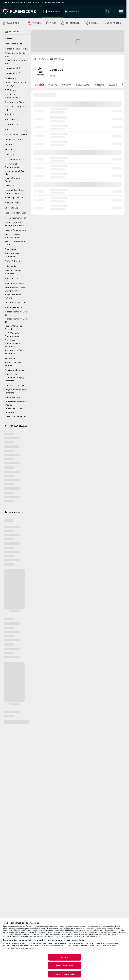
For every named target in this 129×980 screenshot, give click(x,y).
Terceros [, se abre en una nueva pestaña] (100, 936)
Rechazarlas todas (64, 966)
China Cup (10, 154)
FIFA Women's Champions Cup (12, 335)
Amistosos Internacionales (12, 96)
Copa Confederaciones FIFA (16, 62)
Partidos (99, 85)
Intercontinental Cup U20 (14, 173)
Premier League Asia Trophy (15, 243)
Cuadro (113, 85)
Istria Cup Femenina (14, 385)
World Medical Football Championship (16, 289)
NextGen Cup (11, 149)
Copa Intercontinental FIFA (15, 55)
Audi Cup (9, 129)
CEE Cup (9, 144)
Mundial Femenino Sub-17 (16, 320)
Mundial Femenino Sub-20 (16, 313)
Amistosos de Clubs (15, 102)
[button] (108, 11)
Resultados (83, 85)
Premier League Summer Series (12, 236)
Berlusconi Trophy (14, 139)
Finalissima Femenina (15, 370)
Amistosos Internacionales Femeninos (12, 343)
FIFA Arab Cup (12, 124)
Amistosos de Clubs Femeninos (15, 352)
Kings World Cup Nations (13, 296)
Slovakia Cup (11, 249)
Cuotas (53, 85)
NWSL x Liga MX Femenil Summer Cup (15, 224)
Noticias (67, 85)
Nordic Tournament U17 (16, 218)
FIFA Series (10, 90)
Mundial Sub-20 (12, 68)
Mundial (59, 59)
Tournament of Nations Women (16, 403)
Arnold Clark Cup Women (13, 364)
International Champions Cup (12, 165)
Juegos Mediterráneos (16, 213)
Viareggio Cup (12, 278)
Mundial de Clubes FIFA (16, 49)
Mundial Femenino (14, 307)
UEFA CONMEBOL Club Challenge (16, 84)
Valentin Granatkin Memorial (13, 272)
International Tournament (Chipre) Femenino (14, 378)
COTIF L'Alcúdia (12, 160)
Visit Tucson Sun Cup (15, 283)
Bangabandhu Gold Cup (16, 134)
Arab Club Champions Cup (15, 108)
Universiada (10, 266)
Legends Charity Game (16, 302)
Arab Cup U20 (11, 119)
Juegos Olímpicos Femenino (13, 327)
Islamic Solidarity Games (13, 180)
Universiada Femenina (15, 416)
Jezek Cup (10, 186)
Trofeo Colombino (14, 261)
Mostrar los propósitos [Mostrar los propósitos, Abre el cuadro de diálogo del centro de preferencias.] (65, 974)
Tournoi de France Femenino (13, 410)
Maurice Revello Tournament (12, 255)
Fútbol (41, 59)
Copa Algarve (11, 358)
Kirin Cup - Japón (13, 203)
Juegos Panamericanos (16, 230)
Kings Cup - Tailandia (15, 198)
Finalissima (10, 78)
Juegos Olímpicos (13, 44)
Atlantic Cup (11, 114)
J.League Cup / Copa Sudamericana (14, 192)
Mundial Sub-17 (12, 73)
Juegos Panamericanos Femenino (16, 391)
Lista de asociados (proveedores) (19, 948)
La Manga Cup (12, 208)
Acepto (65, 957)
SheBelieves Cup (13, 397)
